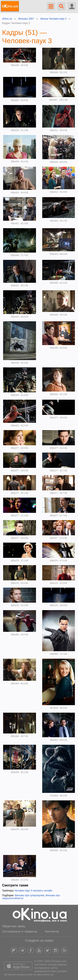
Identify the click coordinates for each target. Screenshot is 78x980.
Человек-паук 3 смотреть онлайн (33, 891)
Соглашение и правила (20, 932)
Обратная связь (14, 926)
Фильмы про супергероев (30, 895)
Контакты (52, 932)
